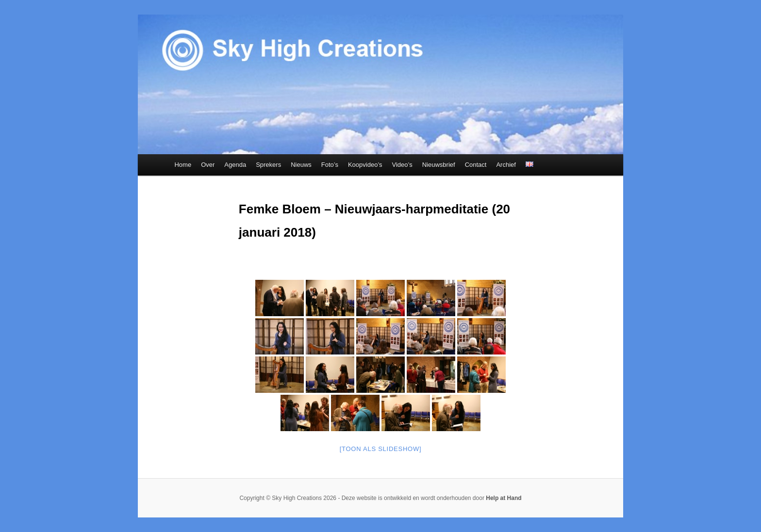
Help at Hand (504, 498)
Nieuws (301, 165)
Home (183, 165)
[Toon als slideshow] (381, 449)
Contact (476, 165)
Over (208, 165)
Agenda (235, 165)
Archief (506, 165)
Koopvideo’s (365, 165)
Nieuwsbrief (439, 165)
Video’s (402, 165)
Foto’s (330, 165)
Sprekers (268, 165)
